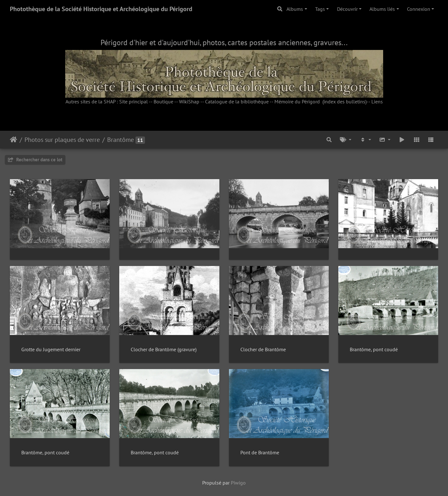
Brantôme (121, 140)
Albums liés (382, 9)
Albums (295, 9)
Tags (320, 9)
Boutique (163, 101)
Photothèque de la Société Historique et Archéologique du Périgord (101, 9)
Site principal (134, 101)
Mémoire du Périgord (297, 101)
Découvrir (347, 9)
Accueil (14, 140)
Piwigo (238, 483)
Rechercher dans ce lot (35, 160)
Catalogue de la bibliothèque (237, 101)
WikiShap (189, 101)
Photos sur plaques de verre (62, 140)
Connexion (419, 9)
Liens (377, 101)
